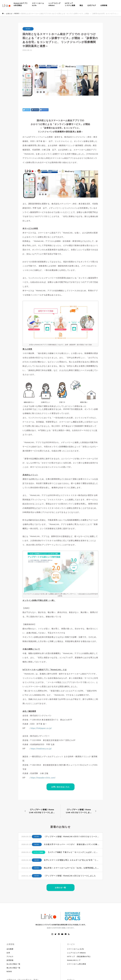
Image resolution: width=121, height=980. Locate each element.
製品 (81, 5)
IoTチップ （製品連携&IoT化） (79, 956)
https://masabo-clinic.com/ (43, 778)
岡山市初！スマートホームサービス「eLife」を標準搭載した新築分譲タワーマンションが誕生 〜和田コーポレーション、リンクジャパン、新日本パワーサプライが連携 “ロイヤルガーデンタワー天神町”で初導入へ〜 (72, 868)
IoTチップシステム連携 (70, 4)
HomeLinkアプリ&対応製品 (21, 4)
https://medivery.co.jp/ (41, 749)
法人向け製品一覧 (13, 964)
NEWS (28, 29)
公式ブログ (92, 5)
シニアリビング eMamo (76, 953)
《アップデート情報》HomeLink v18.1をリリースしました (70, 876)
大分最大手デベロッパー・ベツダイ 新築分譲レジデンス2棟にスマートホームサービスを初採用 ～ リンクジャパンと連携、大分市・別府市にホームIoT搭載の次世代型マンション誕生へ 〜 (72, 844)
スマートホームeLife (38, 4)
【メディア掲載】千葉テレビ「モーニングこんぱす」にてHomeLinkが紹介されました (73, 852)
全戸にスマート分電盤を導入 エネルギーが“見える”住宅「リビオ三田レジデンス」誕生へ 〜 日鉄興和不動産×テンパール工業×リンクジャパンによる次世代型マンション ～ (72, 860)
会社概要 (10, 949)
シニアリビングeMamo (55, 4)
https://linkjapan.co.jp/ (41, 728)
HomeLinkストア (74, 960)
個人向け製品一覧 (13, 968)
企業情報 (104, 5)
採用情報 (10, 960)
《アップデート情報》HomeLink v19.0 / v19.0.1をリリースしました (72, 837)
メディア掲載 (38, 852)
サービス (71, 944)
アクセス (10, 956)
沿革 (8, 953)
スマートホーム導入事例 (77, 964)
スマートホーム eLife (76, 949)
